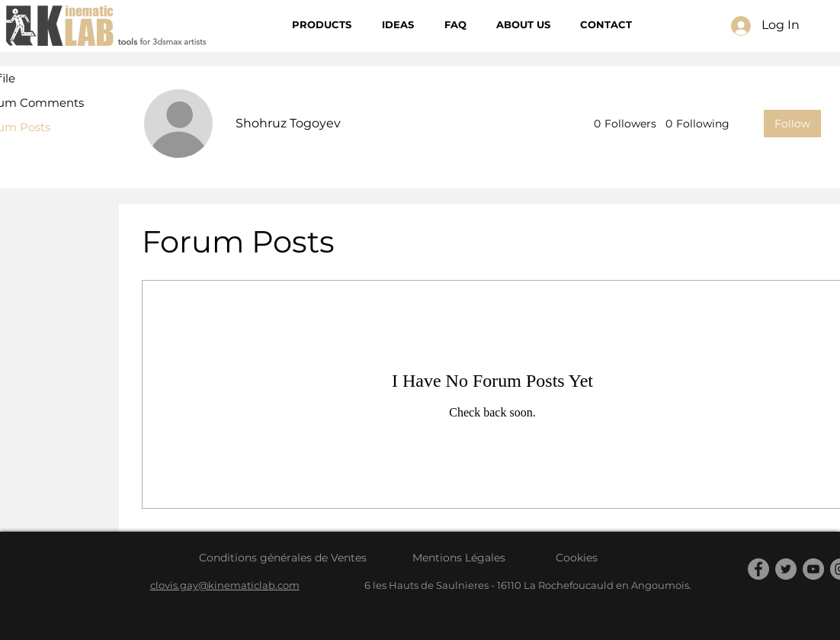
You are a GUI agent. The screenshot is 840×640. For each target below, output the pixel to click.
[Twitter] (786, 569)
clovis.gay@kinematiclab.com (225, 585)
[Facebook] (758, 569)
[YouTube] (813, 569)
